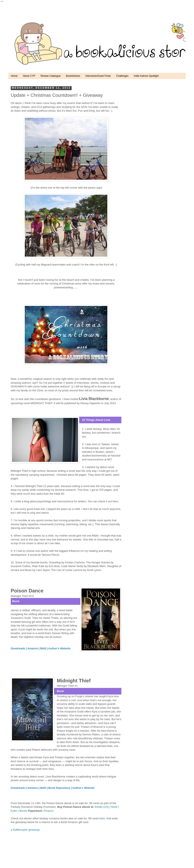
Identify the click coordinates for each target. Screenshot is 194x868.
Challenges (122, 76)
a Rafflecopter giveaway (25, 830)
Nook (114, 807)
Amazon (48, 811)
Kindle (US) (102, 807)
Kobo (14, 811)
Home (14, 76)
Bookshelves (73, 76)
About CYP (29, 76)
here (102, 818)
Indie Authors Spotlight (146, 76)
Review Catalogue (50, 76)
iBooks (24, 811)
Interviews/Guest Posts (98, 76)
